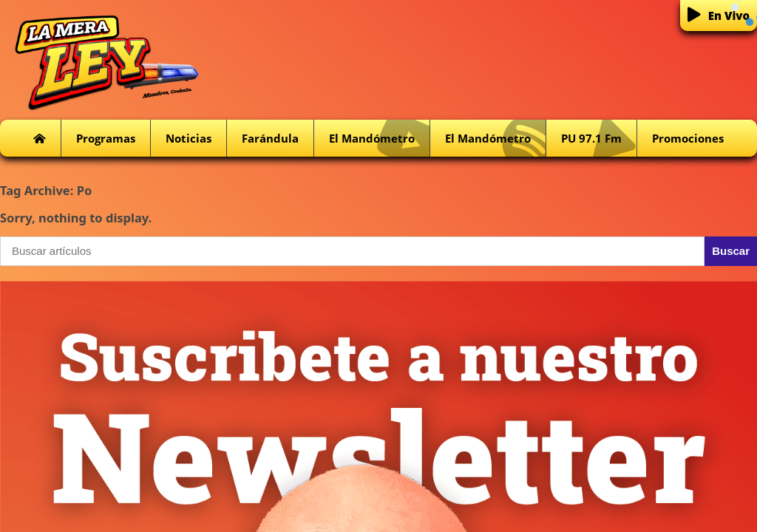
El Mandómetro (379, 139)
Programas (106, 138)
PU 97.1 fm (599, 139)
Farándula (270, 138)
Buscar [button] (731, 251)
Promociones (688, 138)
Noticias (189, 138)
